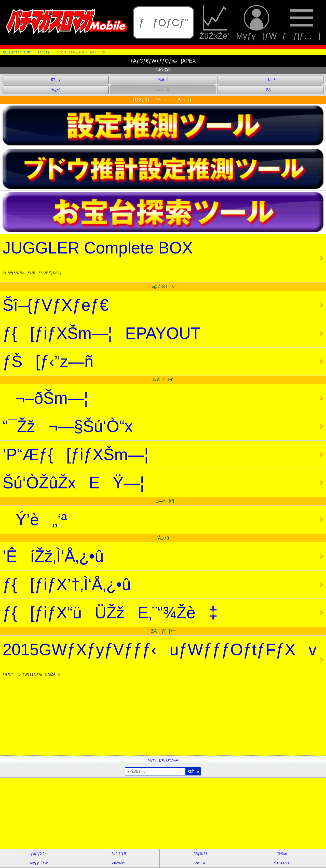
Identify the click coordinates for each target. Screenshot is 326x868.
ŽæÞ (200, 863)
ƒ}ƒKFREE (282, 863)
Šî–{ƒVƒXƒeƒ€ (56, 305)
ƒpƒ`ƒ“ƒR (119, 854)
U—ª (270, 80)
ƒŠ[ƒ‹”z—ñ (48, 362)
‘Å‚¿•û (56, 90)
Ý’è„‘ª (35, 520)
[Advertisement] (153, 720)
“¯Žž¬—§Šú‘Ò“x (68, 426)
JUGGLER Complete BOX (98, 257)
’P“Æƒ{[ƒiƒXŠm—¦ (76, 455)
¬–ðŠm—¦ (45, 398)
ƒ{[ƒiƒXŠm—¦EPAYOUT (102, 333)
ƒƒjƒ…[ (301, 23)
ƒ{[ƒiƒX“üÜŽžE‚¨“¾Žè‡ (110, 613)
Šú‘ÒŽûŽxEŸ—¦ (73, 483)
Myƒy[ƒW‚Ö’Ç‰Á (163, 760)
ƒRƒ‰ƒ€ (200, 854)
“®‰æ (282, 854)
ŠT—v (56, 80)
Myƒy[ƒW (256, 23)
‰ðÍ (163, 80)
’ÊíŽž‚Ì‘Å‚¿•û (53, 556)
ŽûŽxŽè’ (215, 23)
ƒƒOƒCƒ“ (164, 23)
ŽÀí (270, 90)
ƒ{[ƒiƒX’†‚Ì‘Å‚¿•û (67, 585)
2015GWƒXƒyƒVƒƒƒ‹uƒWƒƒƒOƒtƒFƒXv (160, 658)
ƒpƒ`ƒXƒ (39, 854)
